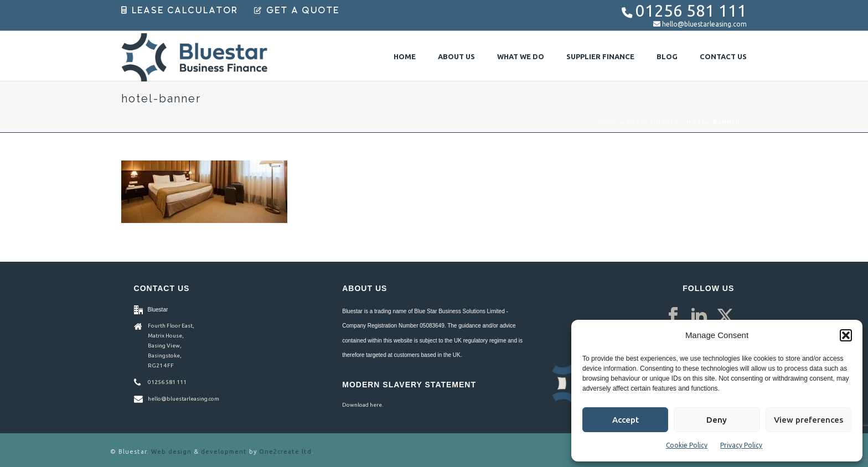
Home (405, 56)
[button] (846, 335)
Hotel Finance (652, 122)
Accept (626, 420)
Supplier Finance (600, 56)
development (224, 452)
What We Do (521, 56)
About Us (456, 56)
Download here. (363, 405)
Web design (171, 452)
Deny (717, 420)
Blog (667, 56)
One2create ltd (285, 452)
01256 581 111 (691, 11)
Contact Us (723, 56)
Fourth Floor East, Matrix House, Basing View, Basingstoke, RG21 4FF (171, 346)
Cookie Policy (687, 445)
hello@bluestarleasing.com (704, 24)
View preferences (808, 420)
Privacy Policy (741, 445)
